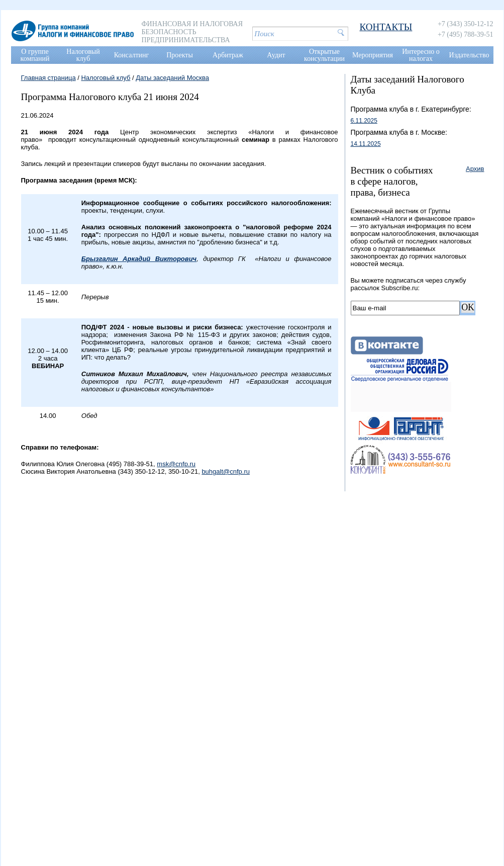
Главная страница (48, 78)
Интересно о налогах (421, 55)
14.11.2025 (366, 144)
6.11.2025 (364, 121)
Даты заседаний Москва (172, 78)
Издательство (469, 55)
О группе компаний (35, 55)
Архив (475, 169)
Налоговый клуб (83, 55)
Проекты (180, 55)
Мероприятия (373, 55)
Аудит (276, 55)
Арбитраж (228, 55)
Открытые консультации (324, 55)
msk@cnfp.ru (176, 464)
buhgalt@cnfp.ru (226, 471)
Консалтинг (132, 55)
